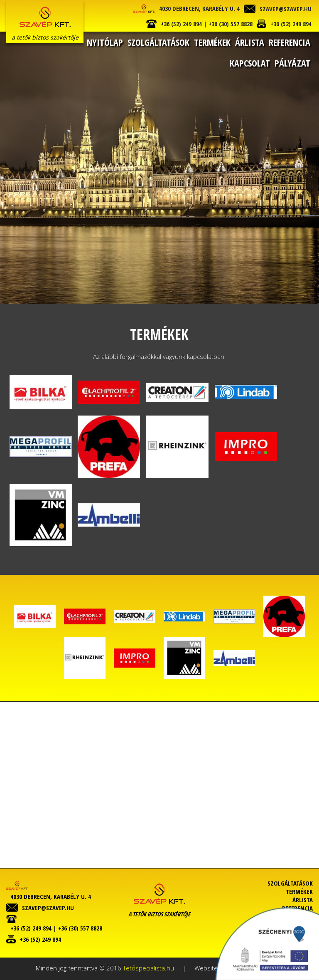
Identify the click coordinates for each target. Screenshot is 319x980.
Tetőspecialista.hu (148, 968)
